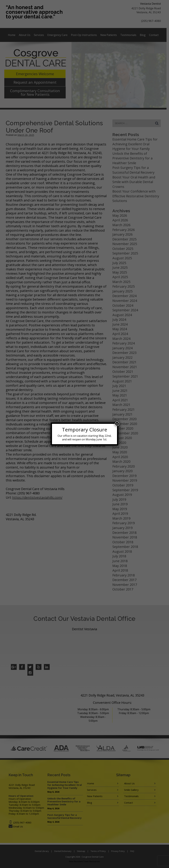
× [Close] (117, 424)
